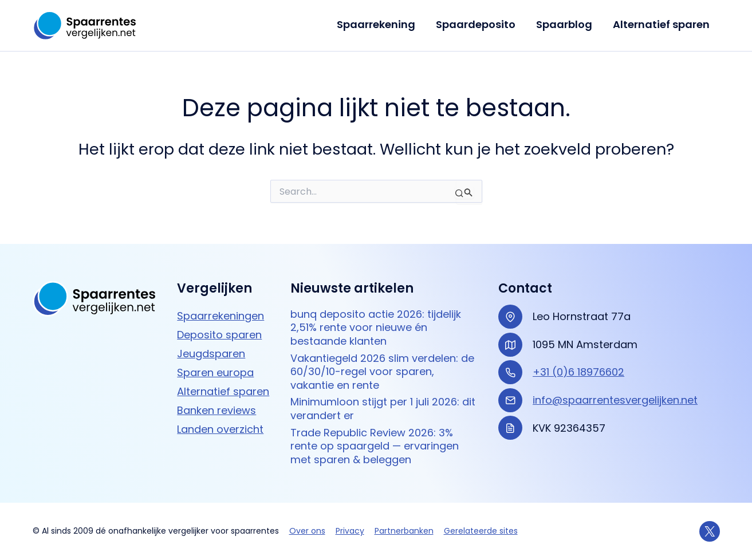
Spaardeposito (476, 24)
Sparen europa (215, 372)
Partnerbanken (404, 531)
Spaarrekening (376, 24)
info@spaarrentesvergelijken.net (615, 400)
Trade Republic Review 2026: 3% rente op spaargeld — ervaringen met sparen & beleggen (375, 446)
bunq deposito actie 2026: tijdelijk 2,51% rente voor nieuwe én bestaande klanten (376, 328)
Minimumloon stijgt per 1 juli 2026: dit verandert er (383, 409)
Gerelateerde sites (481, 531)
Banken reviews (216, 410)
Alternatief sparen (661, 24)
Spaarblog (564, 24)
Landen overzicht (220, 429)
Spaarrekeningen (221, 316)
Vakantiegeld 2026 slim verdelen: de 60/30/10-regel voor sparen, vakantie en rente (382, 372)
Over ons (307, 531)
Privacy (350, 531)
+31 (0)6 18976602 (578, 372)
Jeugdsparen (211, 354)
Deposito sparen (219, 335)
